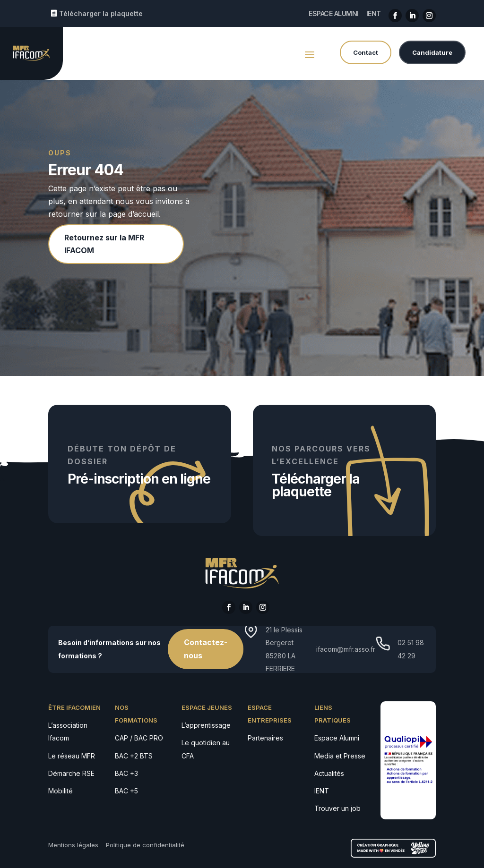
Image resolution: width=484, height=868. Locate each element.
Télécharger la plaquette (101, 13)
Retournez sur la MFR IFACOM (104, 244)
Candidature (432, 52)
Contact (366, 52)
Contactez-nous (206, 649)
